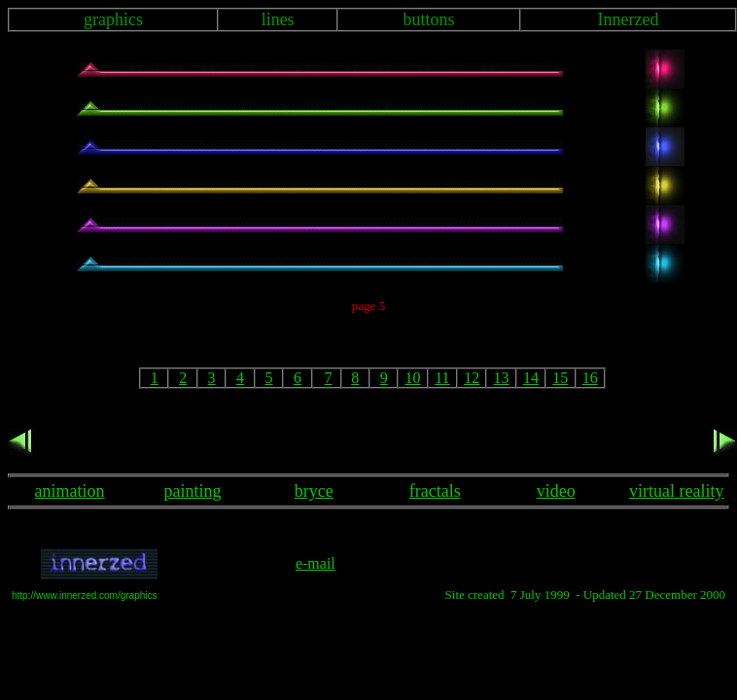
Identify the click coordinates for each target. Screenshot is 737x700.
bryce (314, 491)
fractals (435, 491)
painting (193, 491)
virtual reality (676, 491)
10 (413, 378)
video (556, 491)
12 (472, 378)
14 (531, 378)
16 (590, 378)
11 (442, 378)
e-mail (316, 563)
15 (560, 378)
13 (502, 378)
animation (70, 491)
